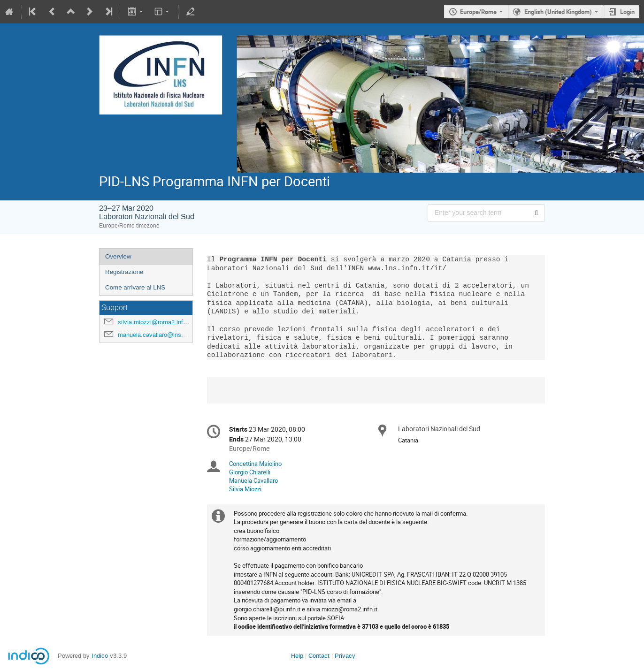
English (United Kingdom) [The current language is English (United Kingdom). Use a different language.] (558, 12)
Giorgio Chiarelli (250, 472)
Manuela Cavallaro (253, 480)
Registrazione (124, 272)
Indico (100, 656)
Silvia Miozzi (245, 489)
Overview (118, 256)
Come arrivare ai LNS (135, 287)
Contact (319, 656)
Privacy (345, 656)
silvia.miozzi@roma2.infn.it (155, 322)
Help (297, 656)
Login (627, 12)
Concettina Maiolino (255, 464)
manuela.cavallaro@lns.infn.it (158, 335)
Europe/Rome (478, 12)
